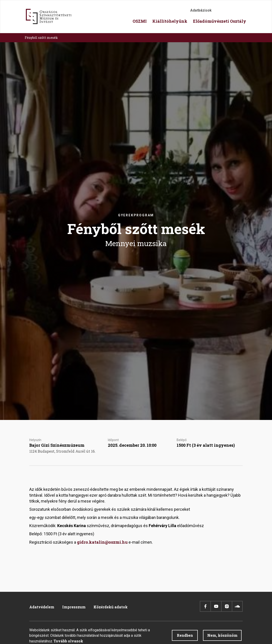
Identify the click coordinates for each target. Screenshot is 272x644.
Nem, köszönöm (222, 637)
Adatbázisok (201, 10)
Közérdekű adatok (111, 607)
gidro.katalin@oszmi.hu (102, 542)
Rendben (185, 637)
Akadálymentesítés (220, 12)
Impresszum (74, 607)
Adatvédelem (42, 607)
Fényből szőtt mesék (41, 38)
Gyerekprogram (136, 215)
